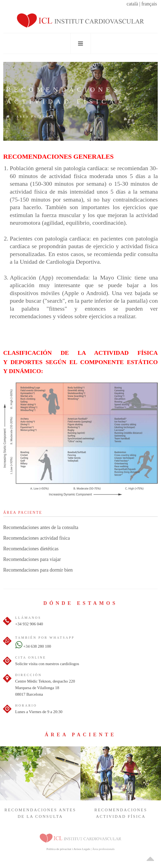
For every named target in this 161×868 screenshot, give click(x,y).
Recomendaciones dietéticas (31, 549)
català (132, 4)
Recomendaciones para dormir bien (38, 570)
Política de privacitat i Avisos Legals (68, 849)
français (149, 4)
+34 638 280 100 (33, 646)
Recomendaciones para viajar (32, 559)
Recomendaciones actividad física (37, 538)
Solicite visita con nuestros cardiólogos (47, 664)
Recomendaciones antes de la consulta (41, 527)
